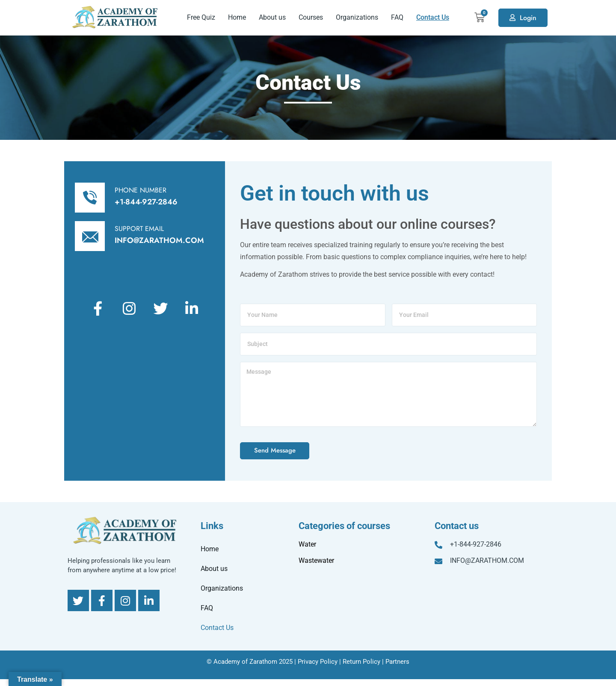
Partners (397, 662)
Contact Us (433, 17)
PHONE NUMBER (141, 190)
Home (237, 17)
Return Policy (361, 662)
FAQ (397, 17)
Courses (311, 17)
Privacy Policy (318, 662)
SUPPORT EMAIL (139, 229)
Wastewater (316, 560)
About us (272, 17)
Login (528, 18)
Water (307, 544)
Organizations (357, 17)
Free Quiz (201, 17)
